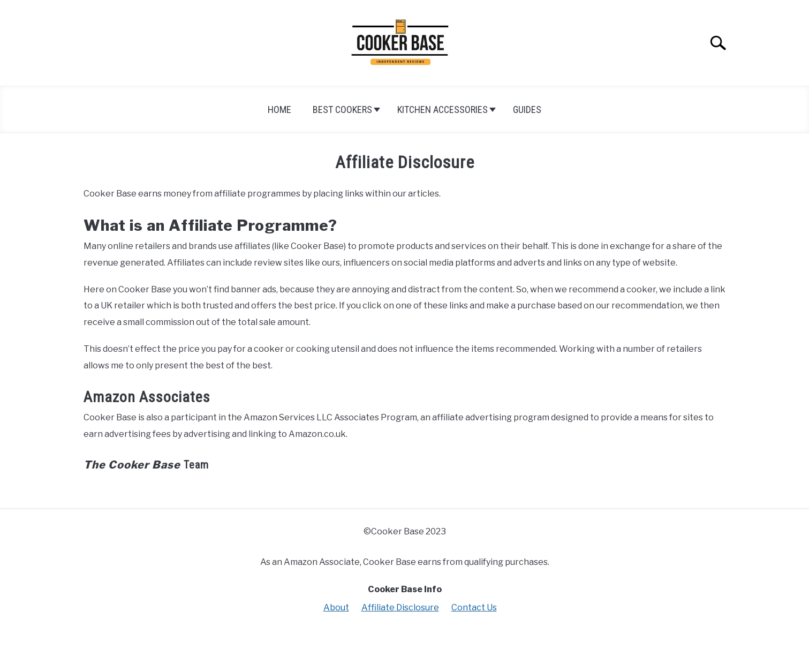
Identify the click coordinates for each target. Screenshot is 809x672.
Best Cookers (342, 110)
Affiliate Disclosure (400, 607)
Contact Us (474, 607)
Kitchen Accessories (443, 110)
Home (279, 110)
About (336, 607)
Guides (527, 110)
